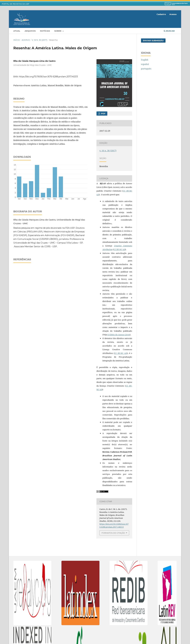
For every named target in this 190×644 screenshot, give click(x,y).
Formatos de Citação (113, 533)
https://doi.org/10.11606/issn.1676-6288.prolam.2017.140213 (48, 77)
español (145, 64)
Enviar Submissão (153, 41)
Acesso (173, 14)
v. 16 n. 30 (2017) (39, 40)
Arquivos (30, 31)
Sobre (58, 31)
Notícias (45, 31)
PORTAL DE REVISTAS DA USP (16, 4)
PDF (103, 114)
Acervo (26, 40)
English (145, 60)
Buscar (169, 31)
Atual (17, 31)
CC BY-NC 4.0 (119, 249)
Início (17, 40)
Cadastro (161, 14)
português (146, 69)
